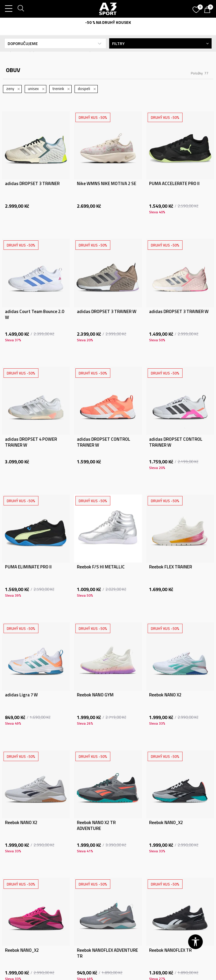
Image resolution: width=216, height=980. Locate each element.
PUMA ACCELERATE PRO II (174, 184)
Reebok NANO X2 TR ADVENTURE (96, 826)
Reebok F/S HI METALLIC (101, 567)
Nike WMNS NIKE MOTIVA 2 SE (107, 184)
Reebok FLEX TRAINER (171, 567)
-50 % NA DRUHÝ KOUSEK (108, 22)
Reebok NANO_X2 (166, 823)
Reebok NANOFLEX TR (170, 950)
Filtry (160, 43)
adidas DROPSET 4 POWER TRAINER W (31, 442)
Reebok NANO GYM (95, 695)
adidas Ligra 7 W (21, 695)
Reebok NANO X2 (165, 695)
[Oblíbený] (197, 8)
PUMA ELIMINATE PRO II (28, 567)
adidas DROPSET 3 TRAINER (32, 184)
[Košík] (209, 10)
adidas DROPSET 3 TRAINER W (107, 312)
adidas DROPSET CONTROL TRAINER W (104, 442)
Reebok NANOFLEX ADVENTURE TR (107, 953)
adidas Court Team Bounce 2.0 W (34, 315)
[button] (195, 942)
